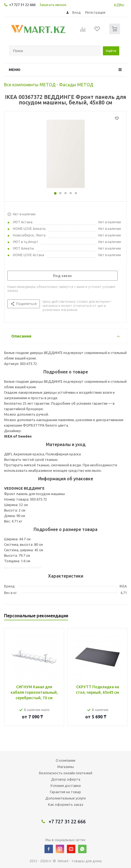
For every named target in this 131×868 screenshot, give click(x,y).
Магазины (66, 767)
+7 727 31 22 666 (22, 5)
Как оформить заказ (66, 804)
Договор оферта (66, 779)
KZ (116, 5)
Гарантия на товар (65, 792)
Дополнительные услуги (65, 798)
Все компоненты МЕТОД (30, 85)
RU (122, 5)
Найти (111, 51)
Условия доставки (65, 786)
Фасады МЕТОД (76, 85)
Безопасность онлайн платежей (66, 773)
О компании (65, 760)
